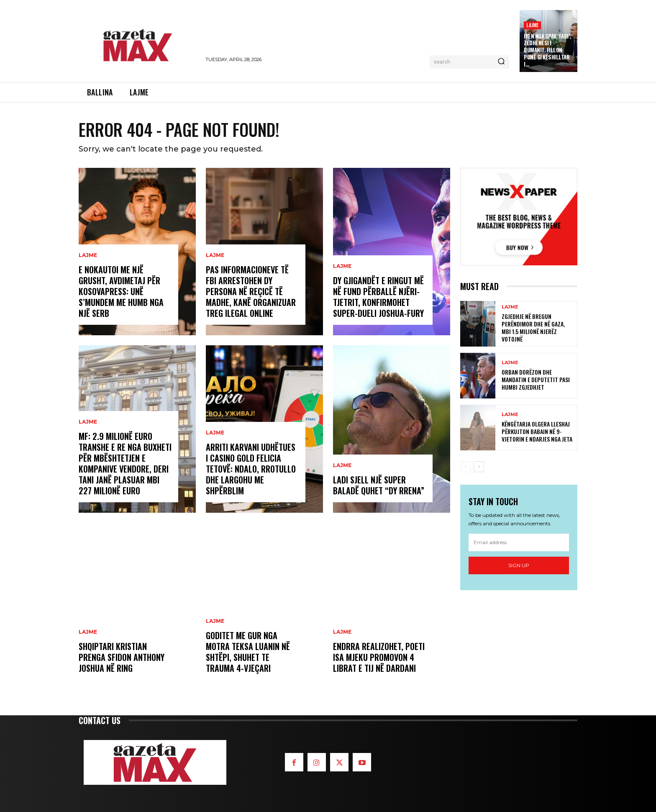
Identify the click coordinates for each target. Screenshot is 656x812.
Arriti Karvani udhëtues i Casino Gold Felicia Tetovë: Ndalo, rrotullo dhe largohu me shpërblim (251, 469)
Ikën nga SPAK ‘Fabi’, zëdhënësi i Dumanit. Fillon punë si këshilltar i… (548, 50)
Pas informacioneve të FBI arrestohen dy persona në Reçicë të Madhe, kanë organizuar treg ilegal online (251, 291)
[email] (519, 542)
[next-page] (479, 467)
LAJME (532, 25)
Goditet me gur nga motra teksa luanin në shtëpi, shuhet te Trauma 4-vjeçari (248, 652)
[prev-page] (465, 467)
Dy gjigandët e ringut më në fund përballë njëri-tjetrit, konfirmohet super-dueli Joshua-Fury (378, 297)
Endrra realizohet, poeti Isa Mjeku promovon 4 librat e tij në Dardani (379, 657)
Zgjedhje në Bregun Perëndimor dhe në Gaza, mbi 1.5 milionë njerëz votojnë (533, 328)
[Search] (501, 62)
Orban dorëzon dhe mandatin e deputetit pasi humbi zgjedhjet (536, 379)
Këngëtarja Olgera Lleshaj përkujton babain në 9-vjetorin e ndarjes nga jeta (537, 431)
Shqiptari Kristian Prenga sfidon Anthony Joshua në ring (122, 657)
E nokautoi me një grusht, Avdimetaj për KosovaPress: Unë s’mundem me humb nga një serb (121, 291)
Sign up (519, 565)
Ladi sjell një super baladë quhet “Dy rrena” (379, 485)
